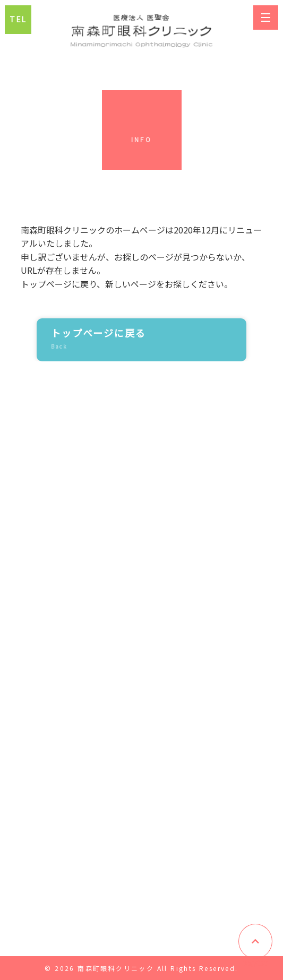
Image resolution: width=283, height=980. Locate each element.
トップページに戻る (134, 340)
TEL (18, 19)
